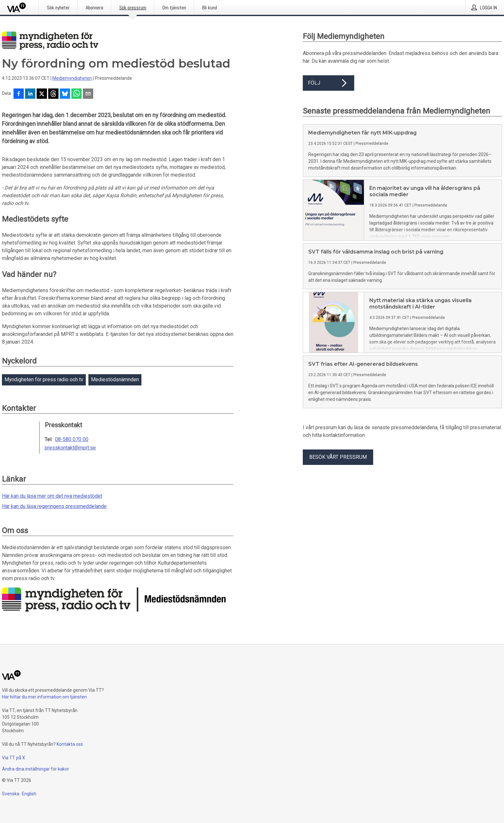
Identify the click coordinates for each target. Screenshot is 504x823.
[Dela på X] (42, 94)
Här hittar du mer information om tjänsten (44, 697)
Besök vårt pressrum (338, 457)
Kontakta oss (70, 744)
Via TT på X (14, 758)
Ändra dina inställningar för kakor (36, 769)
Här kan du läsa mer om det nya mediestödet (52, 496)
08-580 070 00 (72, 439)
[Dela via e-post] (88, 94)
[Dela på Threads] (53, 94)
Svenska (11, 794)
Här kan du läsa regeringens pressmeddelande (54, 506)
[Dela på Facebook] (19, 94)
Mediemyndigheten (72, 78)
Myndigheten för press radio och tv (44, 379)
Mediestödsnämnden (115, 379)
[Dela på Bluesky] (65, 94)
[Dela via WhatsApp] (76, 94)
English (29, 794)
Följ (328, 83)
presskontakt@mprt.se (70, 448)
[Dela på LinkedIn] (30, 94)
